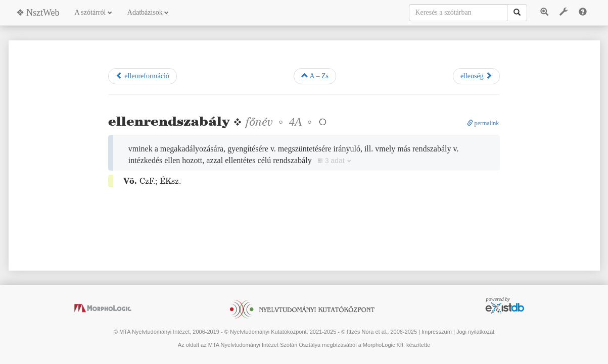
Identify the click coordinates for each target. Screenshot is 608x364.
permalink (483, 123)
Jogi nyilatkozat (475, 332)
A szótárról (93, 12)
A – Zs (315, 76)
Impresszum (437, 332)
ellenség (476, 76)
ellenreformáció (143, 76)
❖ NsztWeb (38, 13)
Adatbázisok (148, 12)
